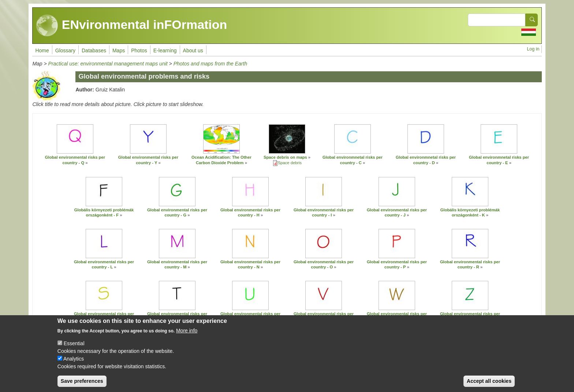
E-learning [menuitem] (165, 50)
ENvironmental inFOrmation (132, 26)
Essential (74, 346)
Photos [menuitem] (139, 50)
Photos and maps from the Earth (210, 64)
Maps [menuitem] (119, 50)
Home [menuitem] (42, 50)
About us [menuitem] (193, 50)
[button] (75, 139)
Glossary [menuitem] (65, 50)
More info (187, 333)
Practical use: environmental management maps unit (109, 64)
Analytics (74, 361)
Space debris (290, 163)
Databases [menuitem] (94, 50)
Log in (533, 49)
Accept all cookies (489, 383)
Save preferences (82, 383)
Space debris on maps (285, 157)
